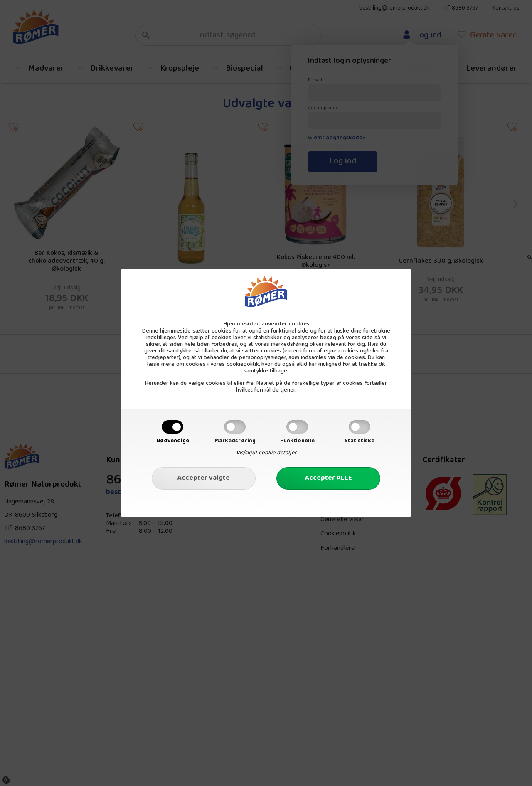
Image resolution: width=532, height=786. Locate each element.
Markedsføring (235, 441)
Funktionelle (297, 441)
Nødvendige (173, 441)
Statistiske (360, 441)
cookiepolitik (243, 365)
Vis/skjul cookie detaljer (266, 453)
